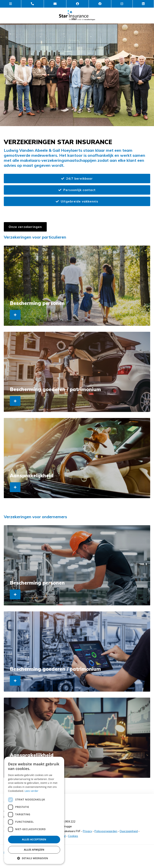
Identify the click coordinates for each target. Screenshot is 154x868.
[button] (34, 858)
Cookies (73, 836)
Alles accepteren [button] (34, 839)
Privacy (87, 831)
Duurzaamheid (129, 831)
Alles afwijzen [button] (34, 850)
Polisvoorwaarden (106, 831)
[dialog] (34, 810)
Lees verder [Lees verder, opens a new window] (32, 791)
